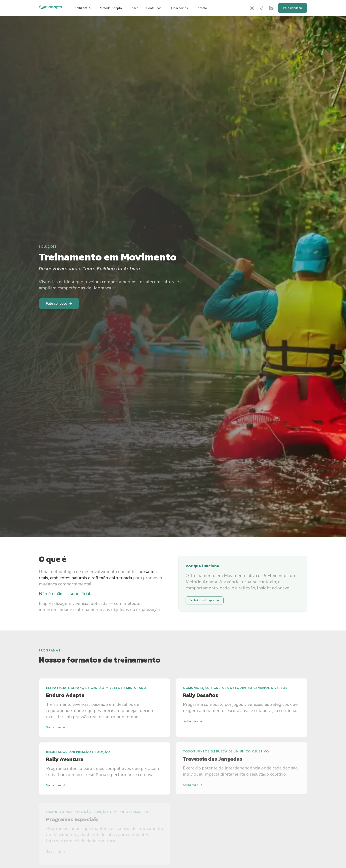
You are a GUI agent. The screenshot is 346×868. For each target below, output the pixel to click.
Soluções (83, 8)
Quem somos (179, 8)
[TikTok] (262, 8)
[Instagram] (252, 8)
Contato (201, 8)
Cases (134, 8)
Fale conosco (293, 8)
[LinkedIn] (271, 8)
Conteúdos (154, 8)
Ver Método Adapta (205, 600)
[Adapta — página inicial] (51, 8)
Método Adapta (111, 8)
